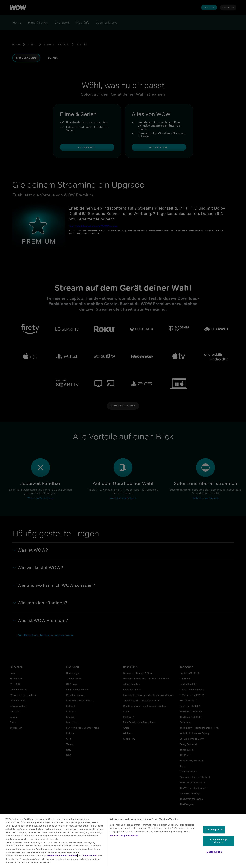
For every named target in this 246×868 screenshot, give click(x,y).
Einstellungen (214, 852)
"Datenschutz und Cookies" (62, 856)
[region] (123, 841)
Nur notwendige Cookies (219, 841)
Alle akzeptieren (214, 830)
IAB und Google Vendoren (124, 836)
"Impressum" (90, 856)
